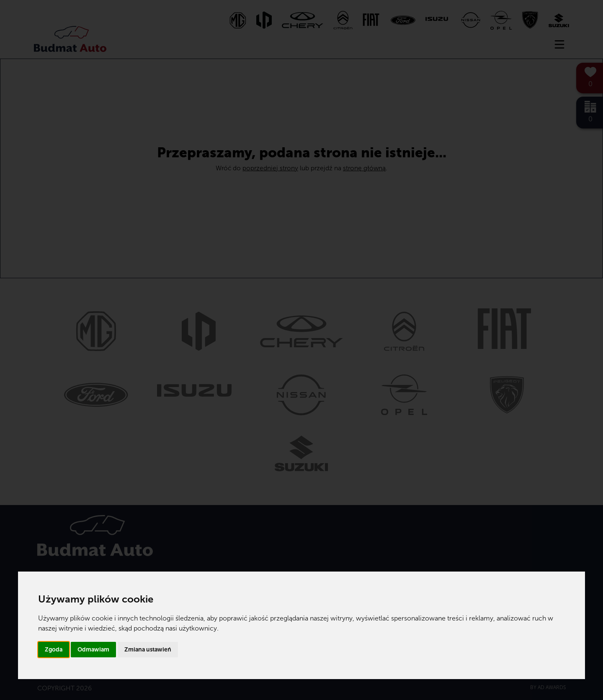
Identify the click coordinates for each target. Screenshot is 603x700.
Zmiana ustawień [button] (148, 650)
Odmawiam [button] (93, 650)
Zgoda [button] (54, 650)
